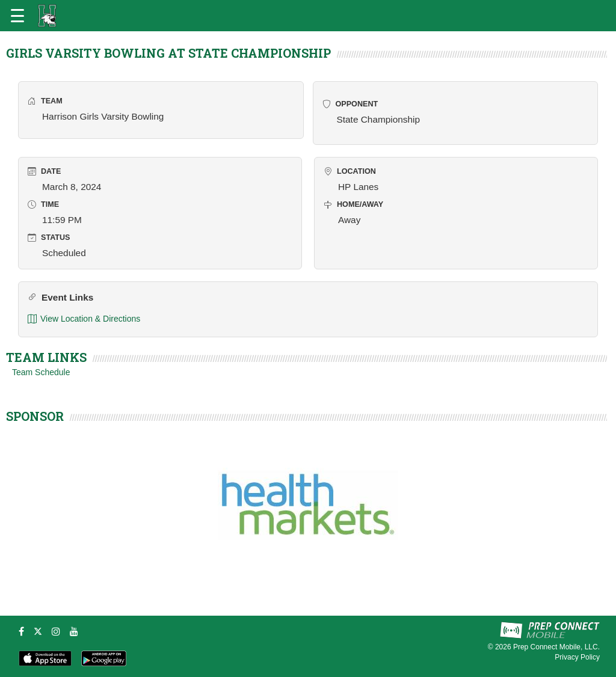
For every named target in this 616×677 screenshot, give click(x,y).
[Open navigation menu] (17, 16)
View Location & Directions (84, 319)
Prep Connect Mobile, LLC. (556, 647)
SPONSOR (35, 416)
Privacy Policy (577, 657)
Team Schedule (41, 372)
